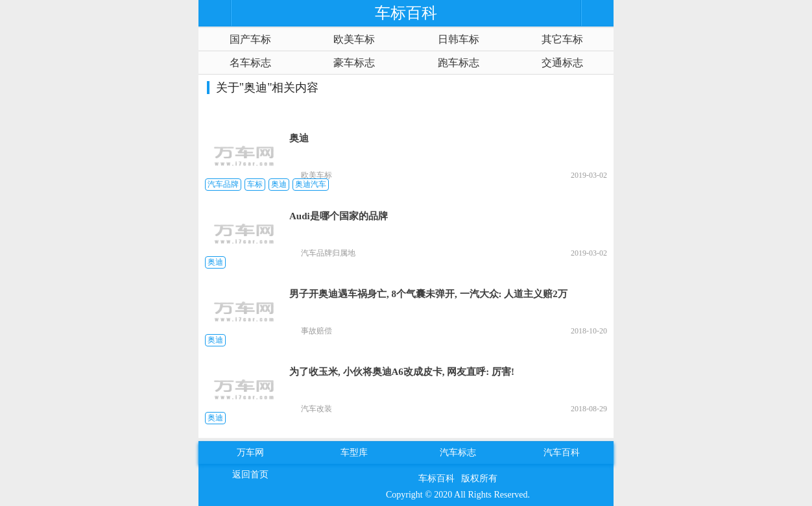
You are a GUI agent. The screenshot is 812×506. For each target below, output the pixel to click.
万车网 (250, 452)
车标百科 (436, 478)
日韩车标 (459, 39)
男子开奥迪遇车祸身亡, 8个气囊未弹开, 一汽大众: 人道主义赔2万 (428, 294)
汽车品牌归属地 (328, 253)
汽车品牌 (223, 184)
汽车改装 (316, 409)
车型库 (354, 452)
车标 (255, 184)
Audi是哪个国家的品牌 (339, 216)
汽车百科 (562, 452)
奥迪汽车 (311, 184)
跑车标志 (459, 63)
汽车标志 (458, 452)
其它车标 (562, 39)
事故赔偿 (316, 331)
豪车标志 (354, 63)
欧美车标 (354, 39)
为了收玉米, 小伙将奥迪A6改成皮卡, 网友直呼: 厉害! (402, 372)
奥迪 (299, 138)
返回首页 (250, 475)
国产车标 (250, 39)
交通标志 (562, 63)
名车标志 (250, 63)
